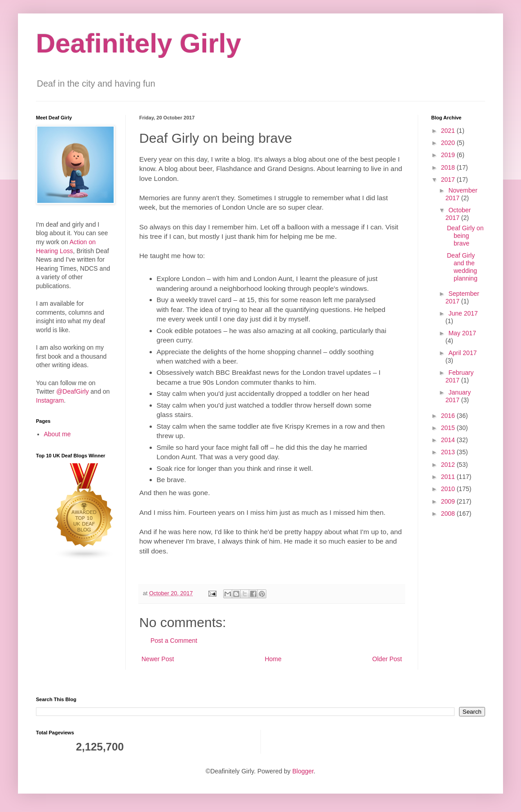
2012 (449, 465)
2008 (449, 514)
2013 (449, 452)
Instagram (50, 400)
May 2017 (462, 333)
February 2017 (460, 376)
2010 (449, 489)
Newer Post (158, 659)
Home (273, 659)
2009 (449, 501)
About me (57, 434)
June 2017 (463, 313)
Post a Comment (174, 641)
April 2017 (462, 353)
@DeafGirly (73, 391)
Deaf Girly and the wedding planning (462, 267)
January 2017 (458, 396)
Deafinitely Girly (139, 43)
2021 (449, 131)
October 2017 (458, 214)
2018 (449, 167)
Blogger (303, 771)
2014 (449, 440)
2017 (449, 180)
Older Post (387, 659)
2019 (449, 155)
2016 (449, 416)
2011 (449, 477)
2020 (449, 143)
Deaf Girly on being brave (465, 236)
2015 (449, 428)
